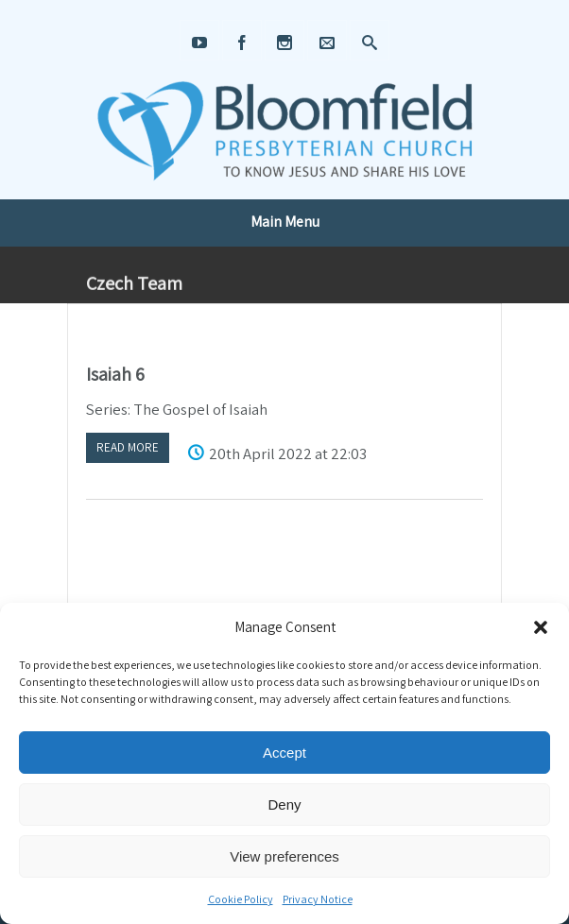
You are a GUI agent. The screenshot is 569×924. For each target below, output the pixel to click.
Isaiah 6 (115, 374)
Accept (284, 753)
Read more (128, 447)
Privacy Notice (318, 899)
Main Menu (285, 222)
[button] (541, 627)
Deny (284, 804)
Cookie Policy (241, 899)
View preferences (284, 856)
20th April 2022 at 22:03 (288, 453)
